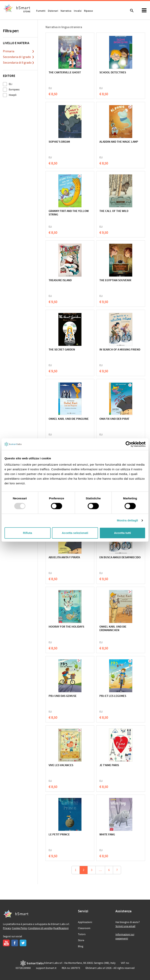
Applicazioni (85, 922)
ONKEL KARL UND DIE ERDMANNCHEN (113, 629)
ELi (10, 84)
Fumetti (41, 11)
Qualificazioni (61, 928)
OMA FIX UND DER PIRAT (114, 419)
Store (81, 940)
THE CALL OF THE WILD (114, 211)
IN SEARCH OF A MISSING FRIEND (120, 350)
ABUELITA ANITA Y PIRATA (64, 558)
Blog (81, 946)
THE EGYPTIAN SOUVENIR (115, 281)
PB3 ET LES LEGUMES (113, 696)
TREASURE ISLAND (60, 281)
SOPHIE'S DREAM (59, 142)
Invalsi (78, 11)
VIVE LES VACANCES (61, 765)
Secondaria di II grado (17, 63)
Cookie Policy (20, 928)
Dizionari (53, 11)
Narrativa (66, 11)
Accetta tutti (123, 533)
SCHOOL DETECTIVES (113, 73)
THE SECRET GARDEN (62, 350)
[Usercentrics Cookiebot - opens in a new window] (128, 444)
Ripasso (88, 11)
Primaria (9, 51)
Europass (14, 89)
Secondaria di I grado (17, 57)
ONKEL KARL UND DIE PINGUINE (69, 419)
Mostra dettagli (127, 520)
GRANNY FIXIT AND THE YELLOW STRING (69, 213)
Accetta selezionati (75, 533)
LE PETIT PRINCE (59, 835)
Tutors (82, 934)
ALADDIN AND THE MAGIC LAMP (119, 142)
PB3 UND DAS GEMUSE (63, 696)
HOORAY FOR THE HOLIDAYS (66, 627)
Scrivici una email (125, 926)
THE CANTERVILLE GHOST (65, 73)
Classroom (84, 928)
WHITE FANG (107, 835)
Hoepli (13, 95)
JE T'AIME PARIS (109, 765)
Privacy (7, 928)
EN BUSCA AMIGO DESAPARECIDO (120, 558)
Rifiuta (27, 533)
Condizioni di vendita (40, 928)
